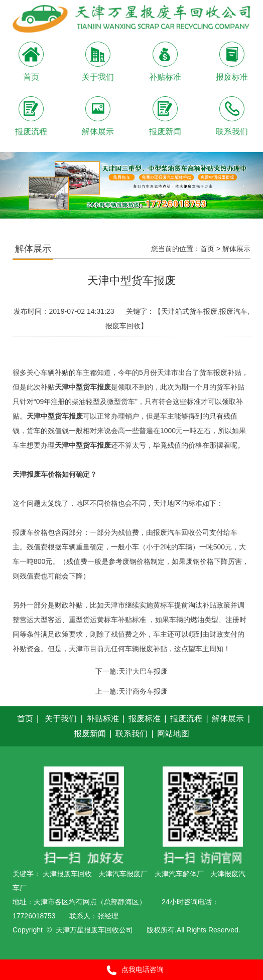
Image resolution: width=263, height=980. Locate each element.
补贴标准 (103, 719)
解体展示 (236, 249)
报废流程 (186, 719)
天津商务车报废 (143, 691)
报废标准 (145, 719)
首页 (207, 249)
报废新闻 (90, 734)
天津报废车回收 (67, 874)
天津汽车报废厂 (123, 874)
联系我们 (131, 734)
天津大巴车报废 (143, 671)
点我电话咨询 (132, 970)
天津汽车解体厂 (179, 874)
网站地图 (173, 734)
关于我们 (61, 719)
